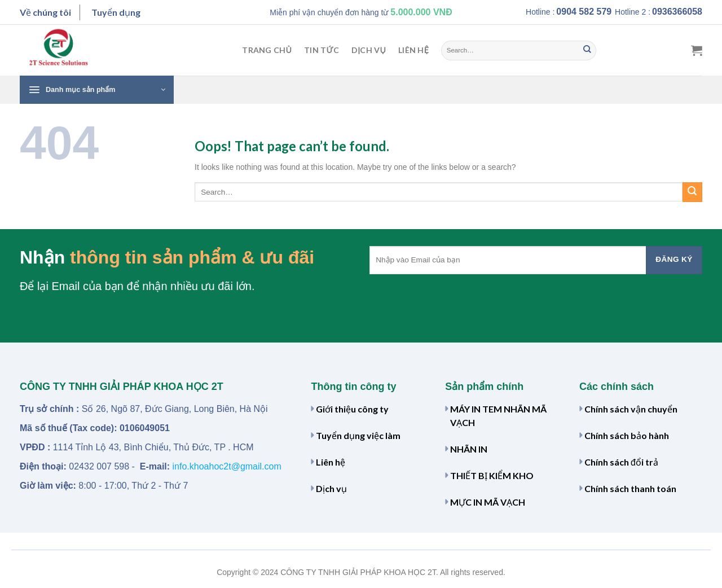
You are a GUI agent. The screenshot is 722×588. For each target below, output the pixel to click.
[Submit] (587, 50)
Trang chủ (267, 50)
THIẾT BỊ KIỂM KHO (492, 475)
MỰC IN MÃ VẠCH (488, 502)
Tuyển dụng (116, 12)
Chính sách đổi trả (621, 462)
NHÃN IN (469, 449)
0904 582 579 (584, 12)
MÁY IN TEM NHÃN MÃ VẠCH (498, 416)
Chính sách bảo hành (627, 435)
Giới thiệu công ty (352, 409)
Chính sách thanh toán (630, 488)
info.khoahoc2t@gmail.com (227, 466)
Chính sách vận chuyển (631, 409)
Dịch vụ (369, 50)
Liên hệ (413, 50)
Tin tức (322, 50)
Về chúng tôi (45, 12)
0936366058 (677, 12)
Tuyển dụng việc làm (358, 435)
